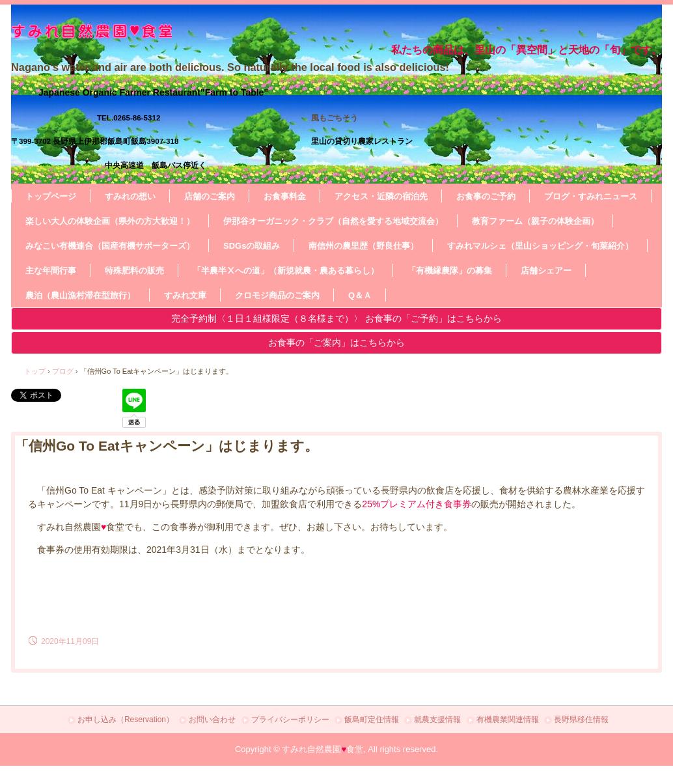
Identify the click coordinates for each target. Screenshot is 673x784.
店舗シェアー (546, 271)
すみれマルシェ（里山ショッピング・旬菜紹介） (540, 246)
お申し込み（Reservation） (126, 720)
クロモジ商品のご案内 (277, 295)
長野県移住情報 (581, 720)
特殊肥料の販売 (134, 271)
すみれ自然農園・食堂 (213, 31)
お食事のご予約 (486, 196)
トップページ (51, 196)
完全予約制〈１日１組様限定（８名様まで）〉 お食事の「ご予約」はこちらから (336, 318)
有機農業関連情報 (508, 720)
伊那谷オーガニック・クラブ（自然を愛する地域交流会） (333, 221)
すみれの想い (130, 196)
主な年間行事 (51, 271)
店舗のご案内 (210, 196)
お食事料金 (285, 196)
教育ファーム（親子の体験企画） (535, 221)
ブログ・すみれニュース (591, 196)
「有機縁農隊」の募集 (450, 271)
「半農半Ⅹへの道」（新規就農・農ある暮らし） (286, 271)
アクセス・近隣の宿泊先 (381, 196)
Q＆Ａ (360, 295)
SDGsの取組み (252, 246)
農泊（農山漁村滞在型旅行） (80, 295)
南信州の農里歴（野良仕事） (364, 246)
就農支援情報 (437, 720)
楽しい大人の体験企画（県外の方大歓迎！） (110, 221)
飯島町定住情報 (372, 720)
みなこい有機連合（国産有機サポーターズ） (110, 246)
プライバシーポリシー (290, 720)
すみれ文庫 (185, 295)
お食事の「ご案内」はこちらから (336, 343)
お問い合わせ (212, 720)
